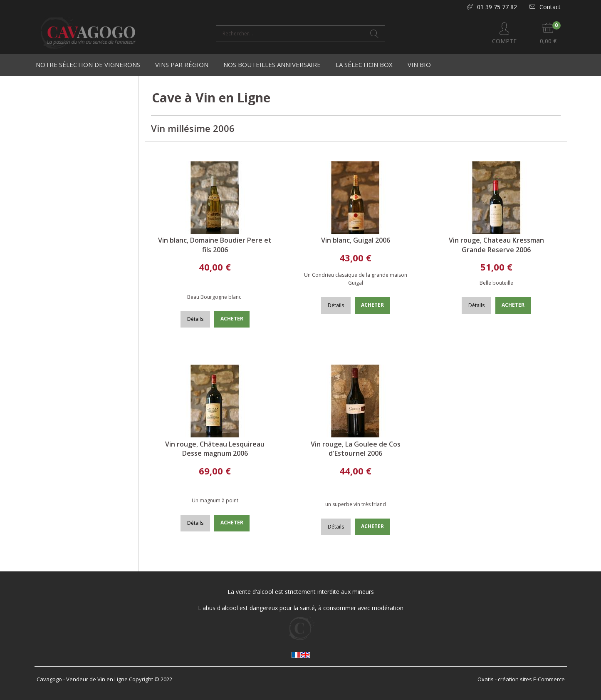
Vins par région (182, 65)
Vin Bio (419, 65)
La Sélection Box (364, 65)
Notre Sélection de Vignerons (88, 65)
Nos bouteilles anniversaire (272, 65)
